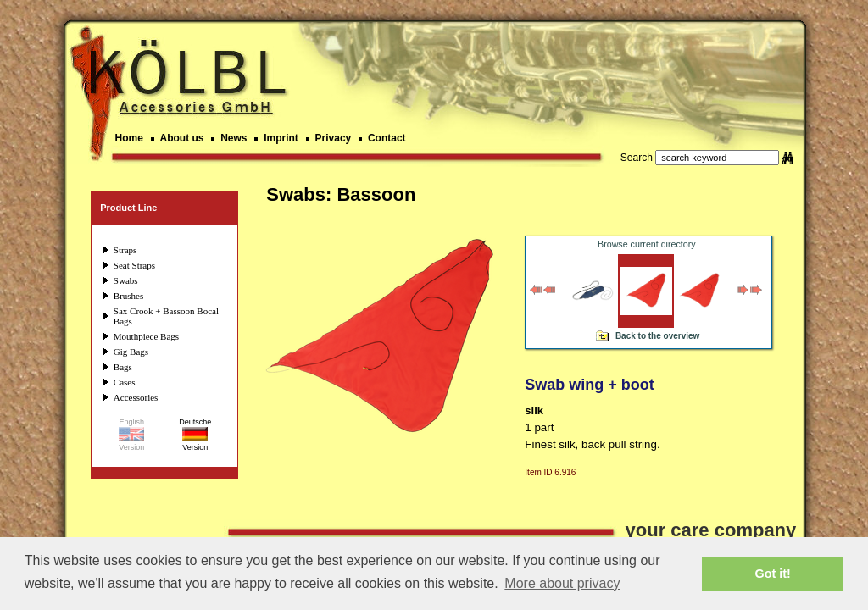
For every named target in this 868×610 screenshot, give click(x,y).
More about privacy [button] (562, 583)
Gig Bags (131, 352)
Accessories (136, 397)
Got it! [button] (773, 574)
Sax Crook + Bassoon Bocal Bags (166, 316)
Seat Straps (134, 265)
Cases (125, 382)
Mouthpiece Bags (146, 336)
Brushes (128, 296)
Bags (123, 367)
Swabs (126, 280)
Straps (125, 250)
